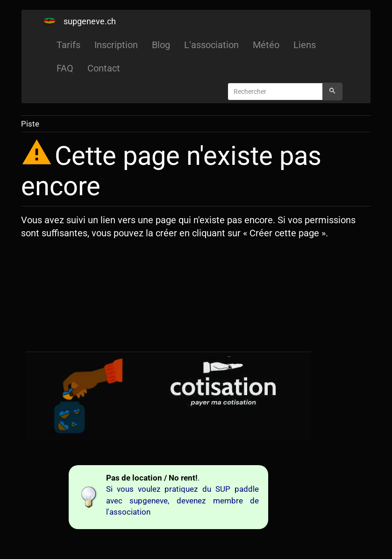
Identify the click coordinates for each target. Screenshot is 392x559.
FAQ (65, 68)
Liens (305, 45)
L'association (211, 45)
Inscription (116, 45)
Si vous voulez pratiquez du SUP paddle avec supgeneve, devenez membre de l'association (183, 500)
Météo (266, 45)
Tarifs (68, 45)
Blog (161, 45)
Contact (104, 68)
